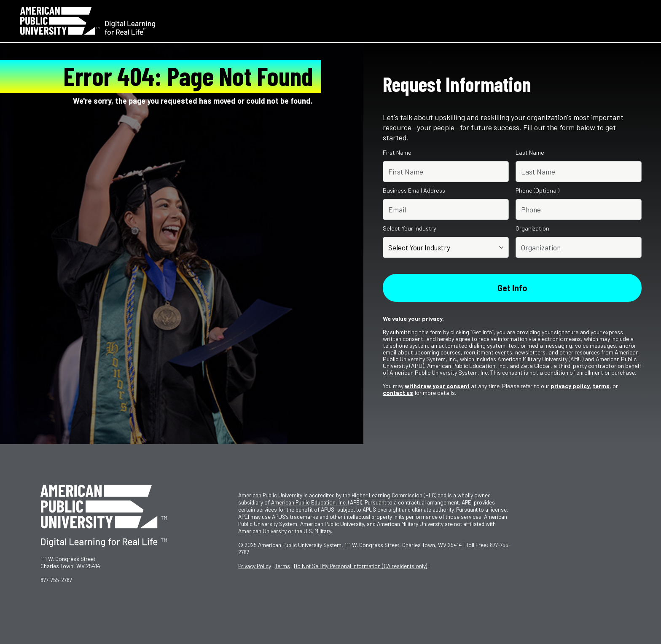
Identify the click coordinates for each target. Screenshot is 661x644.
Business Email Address (414, 191)
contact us (398, 393)
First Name (397, 153)
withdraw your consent (437, 386)
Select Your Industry (410, 228)
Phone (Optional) (537, 191)
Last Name (530, 153)
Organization (532, 228)
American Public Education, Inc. (309, 502)
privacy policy (570, 386)
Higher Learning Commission (387, 495)
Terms (282, 566)
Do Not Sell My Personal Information (360, 566)
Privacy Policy (255, 566)
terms (601, 386)
